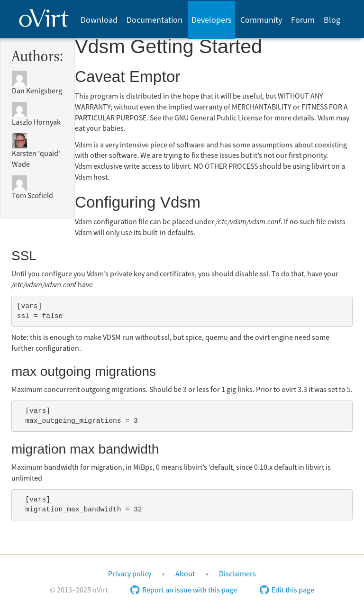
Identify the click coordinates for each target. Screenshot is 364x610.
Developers (212, 20)
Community (261, 20)
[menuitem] (99, 20)
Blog (332, 20)
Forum (303, 20)
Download (99, 20)
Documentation (155, 20)
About (185, 574)
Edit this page (287, 590)
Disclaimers (237, 574)
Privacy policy (130, 574)
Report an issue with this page (184, 590)
